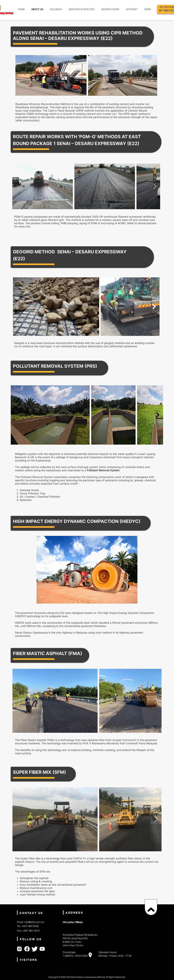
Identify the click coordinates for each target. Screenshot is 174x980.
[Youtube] (42, 949)
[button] (56, 9)
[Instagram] (19, 949)
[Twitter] (35, 949)
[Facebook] (27, 949)
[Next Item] (152, 75)
